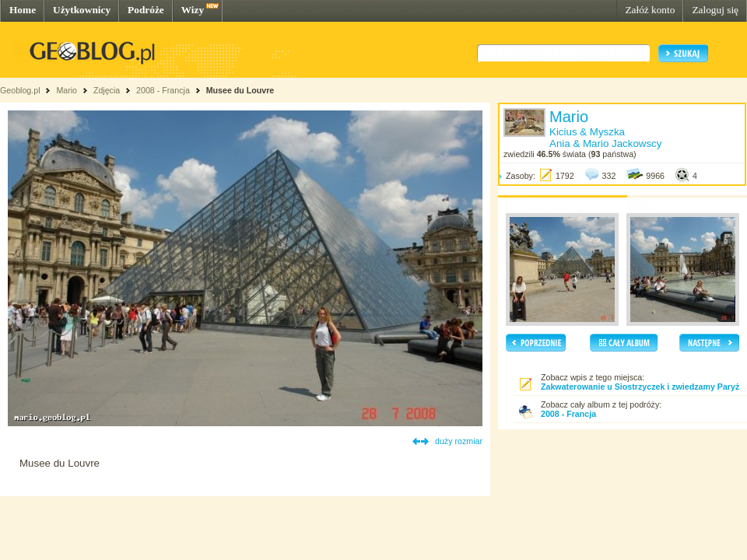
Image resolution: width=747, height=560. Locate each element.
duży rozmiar (459, 441)
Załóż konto (650, 10)
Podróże (146, 10)
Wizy (193, 10)
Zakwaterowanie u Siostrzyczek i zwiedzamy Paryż (640, 387)
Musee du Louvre (240, 90)
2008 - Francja (163, 90)
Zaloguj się (715, 10)
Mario (67, 90)
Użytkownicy (82, 10)
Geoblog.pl (20, 90)
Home (23, 10)
